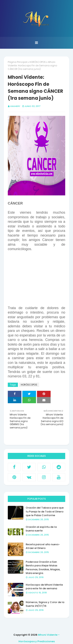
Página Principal (17, 62)
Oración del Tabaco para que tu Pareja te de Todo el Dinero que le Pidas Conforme (45, 511)
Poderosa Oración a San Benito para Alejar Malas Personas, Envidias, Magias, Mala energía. (43, 568)
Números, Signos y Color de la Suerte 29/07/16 (45, 604)
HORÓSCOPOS (38, 62)
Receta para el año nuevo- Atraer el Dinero (43, 546)
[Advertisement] (40, 280)
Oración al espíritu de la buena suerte (41, 529)
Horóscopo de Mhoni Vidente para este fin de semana (44, 587)
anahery (15, 106)
